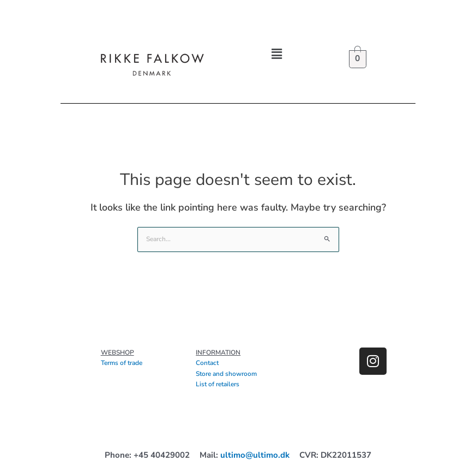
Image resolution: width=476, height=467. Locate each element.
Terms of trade (122, 363)
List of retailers (218, 384)
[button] (276, 54)
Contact (207, 363)
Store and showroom (226, 374)
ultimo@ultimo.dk (255, 455)
